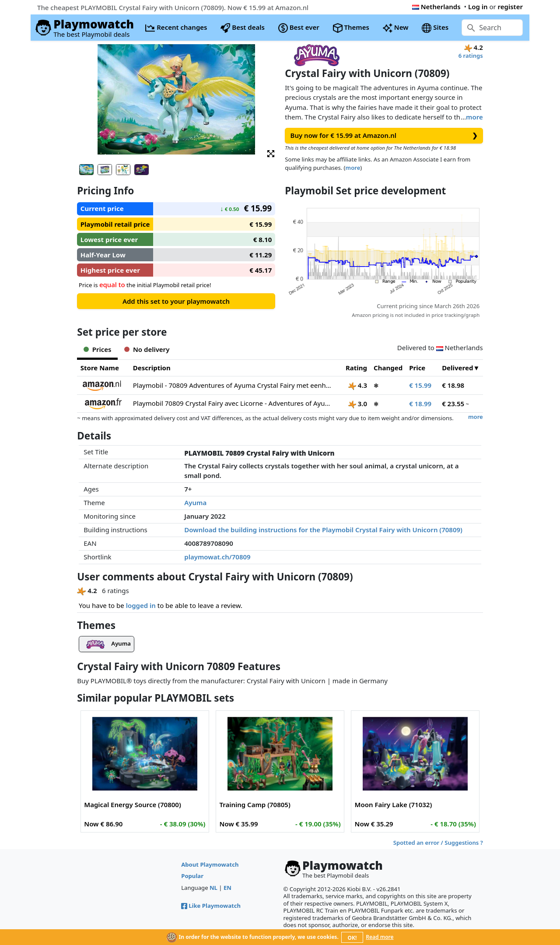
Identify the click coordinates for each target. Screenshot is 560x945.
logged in (141, 605)
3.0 (358, 404)
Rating (356, 368)
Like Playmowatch (211, 906)
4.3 (358, 385)
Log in (478, 7)
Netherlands (436, 7)
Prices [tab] (97, 349)
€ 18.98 (453, 385)
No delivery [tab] (147, 349)
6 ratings (471, 56)
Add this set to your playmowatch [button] (176, 301)
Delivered (457, 368)
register (510, 7)
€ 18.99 (420, 404)
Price (417, 368)
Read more (380, 937)
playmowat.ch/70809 (217, 557)
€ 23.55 (453, 404)
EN (227, 888)
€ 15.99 (420, 385)
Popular (192, 876)
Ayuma (195, 502)
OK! (352, 938)
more (474, 117)
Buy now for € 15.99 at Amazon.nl (384, 135)
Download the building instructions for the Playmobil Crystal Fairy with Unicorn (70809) (323, 530)
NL (213, 888)
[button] (271, 153)
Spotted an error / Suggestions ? (438, 843)
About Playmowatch (210, 864)
